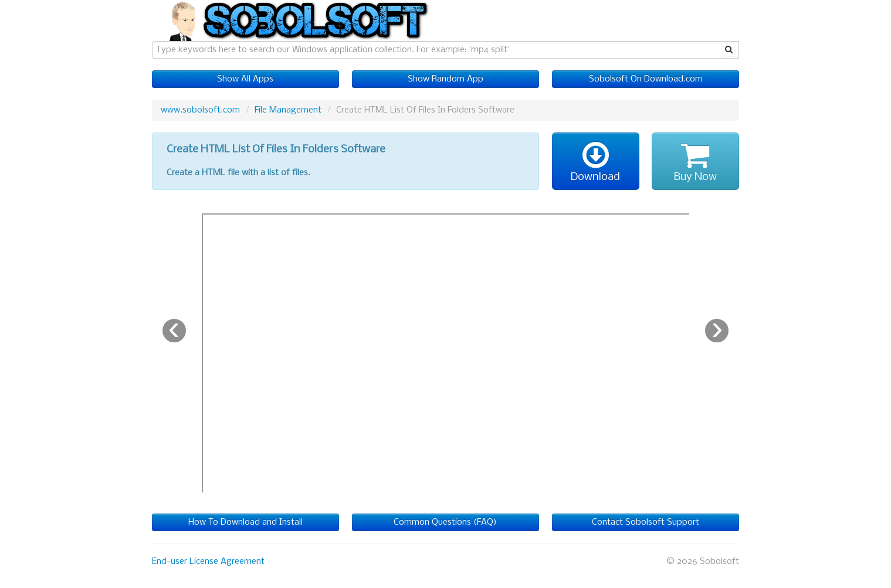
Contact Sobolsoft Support (646, 522)
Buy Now (695, 161)
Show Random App (445, 79)
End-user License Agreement (208, 562)
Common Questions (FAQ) (445, 522)
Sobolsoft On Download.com (646, 79)
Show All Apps (245, 79)
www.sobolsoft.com (200, 110)
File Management (288, 110)
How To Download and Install (245, 522)
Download (595, 161)
